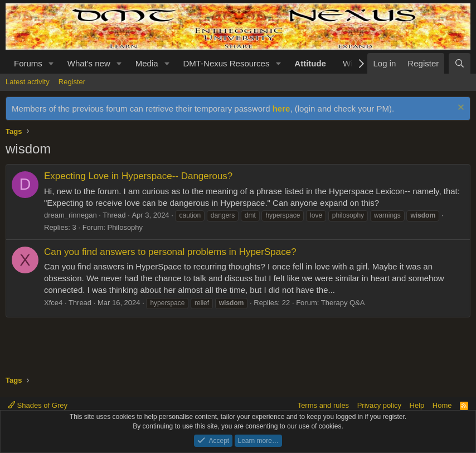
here (281, 109)
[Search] (460, 63)
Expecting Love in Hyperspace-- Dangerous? (138, 176)
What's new (89, 63)
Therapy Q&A (343, 303)
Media (147, 63)
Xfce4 (53, 303)
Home (442, 405)
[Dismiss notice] (460, 109)
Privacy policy (379, 405)
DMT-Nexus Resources (226, 63)
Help (417, 405)
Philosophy (125, 227)
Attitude (310, 63)
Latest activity (28, 82)
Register (72, 82)
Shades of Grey (38, 405)
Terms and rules (323, 405)
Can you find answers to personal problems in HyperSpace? (170, 252)
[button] (51, 63)
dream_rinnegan (71, 215)
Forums (28, 63)
